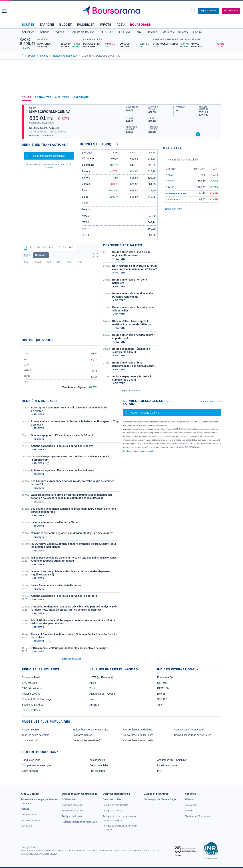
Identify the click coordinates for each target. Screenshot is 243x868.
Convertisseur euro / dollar (138, 740)
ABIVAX (170, 175)
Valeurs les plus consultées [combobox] (183, 160)
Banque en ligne (31, 760)
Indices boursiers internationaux (91, 730)
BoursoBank (141, 25)
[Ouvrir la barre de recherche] (192, 11)
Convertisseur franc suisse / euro (193, 735)
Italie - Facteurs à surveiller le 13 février (55, 523)
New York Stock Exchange (37, 699)
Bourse (28, 25)
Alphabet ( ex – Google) (103, 694)
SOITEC (170, 181)
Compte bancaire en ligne (36, 765)
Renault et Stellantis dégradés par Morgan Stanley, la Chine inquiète (72, 533)
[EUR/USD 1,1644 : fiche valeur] (135, 44)
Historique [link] (81, 97)
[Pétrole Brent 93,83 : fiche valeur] (100, 44)
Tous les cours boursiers (36, 735)
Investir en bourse (167, 765)
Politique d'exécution (41, 135)
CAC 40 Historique (32, 688)
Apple (93, 683)
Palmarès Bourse (82, 735)
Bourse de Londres (33, 705)
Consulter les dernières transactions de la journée (49, 166)
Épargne (47, 25)
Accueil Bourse (30, 730)
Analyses (62, 97)
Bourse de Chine (31, 710)
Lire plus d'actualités (130, 391)
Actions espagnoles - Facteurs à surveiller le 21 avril (63, 446)
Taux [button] (138, 32)
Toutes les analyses (71, 659)
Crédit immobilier (99, 765)
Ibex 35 (161, 694)
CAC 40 (25, 40)
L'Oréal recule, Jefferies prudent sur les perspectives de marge (69, 648)
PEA (160, 771)
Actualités (43, 97)
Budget (65, 25)
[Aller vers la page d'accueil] (122, 11)
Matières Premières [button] (175, 32)
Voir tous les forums (211, 401)
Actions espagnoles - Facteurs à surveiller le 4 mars (62, 470)
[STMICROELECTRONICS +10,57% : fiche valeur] (170, 44)
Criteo (93, 699)
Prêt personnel (98, 771)
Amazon (94, 705)
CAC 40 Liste (29, 683)
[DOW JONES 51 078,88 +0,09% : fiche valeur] (59, 44)
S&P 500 (162, 683)
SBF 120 (162, 699)
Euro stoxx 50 (165, 677)
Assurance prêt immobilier (172, 760)
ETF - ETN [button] (107, 32)
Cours (27, 97)
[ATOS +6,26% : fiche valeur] (170, 47)
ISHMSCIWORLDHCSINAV (50, 112)
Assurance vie (97, 760)
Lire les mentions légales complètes (140, 451)
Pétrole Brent (173, 199)
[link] (25, 809)
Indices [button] (60, 32)
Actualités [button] (28, 32)
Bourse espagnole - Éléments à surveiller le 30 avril (62, 435)
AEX (160, 705)
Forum (197, 32)
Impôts (106, 25)
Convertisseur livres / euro (189, 730)
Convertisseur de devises (138, 730)
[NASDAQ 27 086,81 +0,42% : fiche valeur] (59, 47)
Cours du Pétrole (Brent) (86, 740)
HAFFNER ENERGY (177, 193)
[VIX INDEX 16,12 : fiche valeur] (135, 47)
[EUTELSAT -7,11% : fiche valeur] (207, 47)
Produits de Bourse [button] (82, 32)
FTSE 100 (163, 688)
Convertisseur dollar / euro (138, 735)
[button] (4, 11)
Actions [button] (45, 32)
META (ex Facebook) (101, 677)
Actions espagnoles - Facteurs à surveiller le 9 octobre (64, 596)
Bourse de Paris (31, 677)
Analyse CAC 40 (31, 694)
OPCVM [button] (124, 32)
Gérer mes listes (174, 209)
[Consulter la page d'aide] (195, 11)
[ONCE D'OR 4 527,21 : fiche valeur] (100, 47)
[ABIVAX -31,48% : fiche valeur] (207, 44)
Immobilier (86, 25)
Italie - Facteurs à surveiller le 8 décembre (56, 585)
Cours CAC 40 (30, 740)
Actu (121, 25)
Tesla (92, 688)
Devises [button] (152, 32)
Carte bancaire (30, 771)
